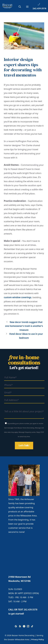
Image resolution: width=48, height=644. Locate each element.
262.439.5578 (31, 610)
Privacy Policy (38, 639)
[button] (20, 7)
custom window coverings (18, 297)
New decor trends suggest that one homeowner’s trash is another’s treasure (24, 326)
